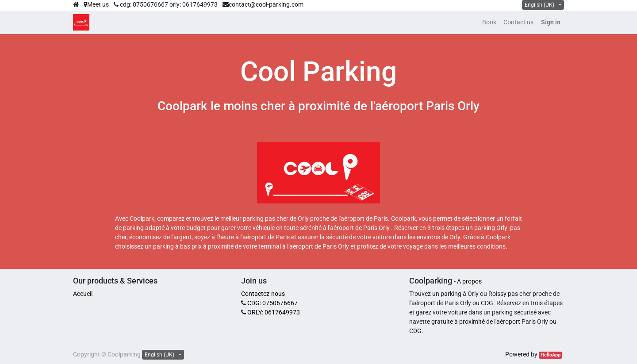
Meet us (96, 4)
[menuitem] (489, 22)
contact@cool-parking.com (266, 4)
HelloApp (551, 355)
